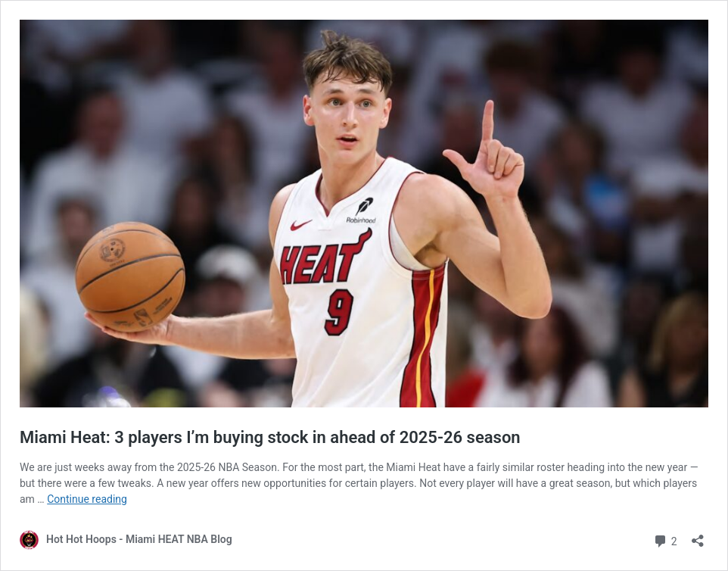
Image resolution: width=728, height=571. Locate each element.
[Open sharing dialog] (698, 536)
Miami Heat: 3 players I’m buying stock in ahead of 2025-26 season (270, 437)
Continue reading (87, 499)
